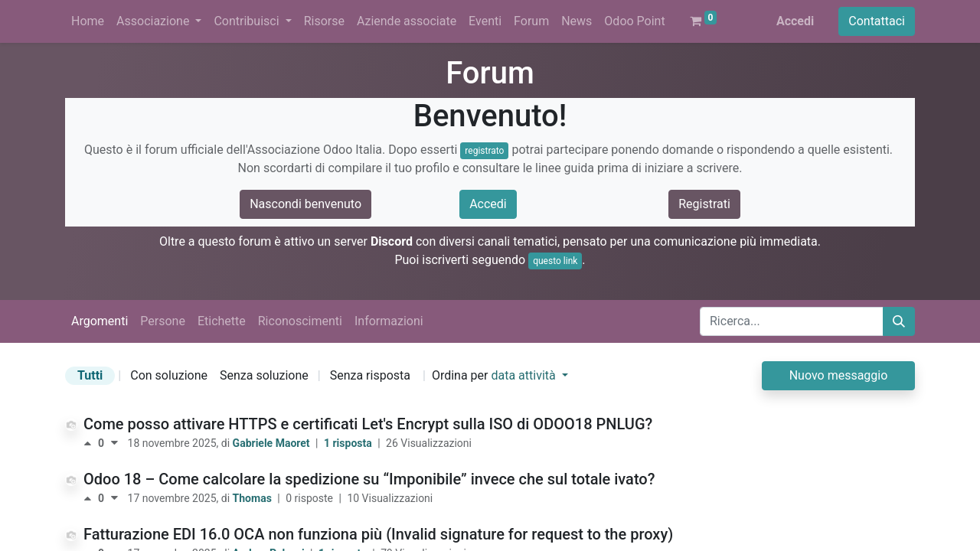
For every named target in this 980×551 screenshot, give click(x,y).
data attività (524, 375)
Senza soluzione (264, 375)
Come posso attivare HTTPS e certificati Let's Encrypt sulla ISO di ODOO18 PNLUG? (368, 424)
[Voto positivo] (91, 443)
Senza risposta (370, 375)
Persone (163, 321)
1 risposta (349, 443)
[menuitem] (88, 21)
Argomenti (100, 321)
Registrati (704, 204)
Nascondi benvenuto (305, 204)
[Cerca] (899, 321)
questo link (555, 261)
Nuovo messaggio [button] (839, 375)
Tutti (90, 375)
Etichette (222, 321)
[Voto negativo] (114, 443)
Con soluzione (169, 375)
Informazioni (389, 321)
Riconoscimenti (300, 321)
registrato (484, 151)
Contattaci (877, 21)
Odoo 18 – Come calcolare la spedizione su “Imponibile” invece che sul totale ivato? (369, 479)
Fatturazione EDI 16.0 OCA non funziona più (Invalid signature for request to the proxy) (378, 534)
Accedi (795, 21)
